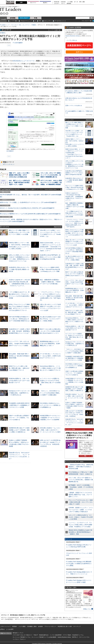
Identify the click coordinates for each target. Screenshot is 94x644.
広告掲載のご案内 (32, 626)
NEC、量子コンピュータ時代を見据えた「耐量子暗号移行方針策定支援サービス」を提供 (19, 182)
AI (35, 21)
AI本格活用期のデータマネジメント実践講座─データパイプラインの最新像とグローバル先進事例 (50, 418)
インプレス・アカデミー (19, 639)
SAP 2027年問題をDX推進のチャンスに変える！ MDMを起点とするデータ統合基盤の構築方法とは (19, 319)
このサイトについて (5, 626)
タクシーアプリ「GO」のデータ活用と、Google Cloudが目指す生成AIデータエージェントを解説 (19, 343)
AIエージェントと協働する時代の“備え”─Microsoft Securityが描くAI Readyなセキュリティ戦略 (50, 269)
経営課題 (13, 18)
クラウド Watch (67, 635)
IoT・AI (76, 2)
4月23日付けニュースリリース (24, 61)
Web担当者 (57, 2)
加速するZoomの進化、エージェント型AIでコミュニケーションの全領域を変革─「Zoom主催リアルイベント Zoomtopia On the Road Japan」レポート (50, 247)
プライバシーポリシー (50, 626)
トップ (3, 19)
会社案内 (40, 626)
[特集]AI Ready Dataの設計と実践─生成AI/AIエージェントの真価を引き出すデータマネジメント (79, 435)
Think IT (36, 635)
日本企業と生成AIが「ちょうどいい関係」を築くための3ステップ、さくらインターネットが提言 (50, 430)
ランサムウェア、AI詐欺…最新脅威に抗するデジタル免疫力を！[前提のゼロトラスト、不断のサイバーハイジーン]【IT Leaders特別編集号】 (31, 220)
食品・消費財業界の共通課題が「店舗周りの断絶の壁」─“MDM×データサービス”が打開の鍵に (50, 282)
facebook (4, 14)
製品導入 (45, 3)
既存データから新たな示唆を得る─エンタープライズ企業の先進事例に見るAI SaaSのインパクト (50, 331)
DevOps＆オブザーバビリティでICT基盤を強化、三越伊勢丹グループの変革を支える (19, 393)
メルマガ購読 (22, 626)
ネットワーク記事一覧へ (55, 30)
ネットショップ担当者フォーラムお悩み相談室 (44, 637)
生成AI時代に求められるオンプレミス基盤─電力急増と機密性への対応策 (19, 269)
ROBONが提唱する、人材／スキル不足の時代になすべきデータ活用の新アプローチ (19, 380)
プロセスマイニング (26, 21)
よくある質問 (10, 629)
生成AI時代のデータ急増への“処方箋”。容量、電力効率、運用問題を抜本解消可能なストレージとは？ (19, 331)
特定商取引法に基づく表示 (65, 626)
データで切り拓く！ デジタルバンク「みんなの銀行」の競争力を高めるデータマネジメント (50, 356)
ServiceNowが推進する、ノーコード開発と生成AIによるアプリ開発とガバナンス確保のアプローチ (50, 368)
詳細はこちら (87, 609)
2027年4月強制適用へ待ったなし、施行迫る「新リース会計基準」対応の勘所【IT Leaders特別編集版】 (31, 196)
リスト (9, 45)
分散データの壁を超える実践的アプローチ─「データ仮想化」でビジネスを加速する (19, 418)
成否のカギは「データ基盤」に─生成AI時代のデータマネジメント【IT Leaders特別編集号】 (28, 202)
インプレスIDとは (72, 40)
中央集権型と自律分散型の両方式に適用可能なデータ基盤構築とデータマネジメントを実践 (19, 405)
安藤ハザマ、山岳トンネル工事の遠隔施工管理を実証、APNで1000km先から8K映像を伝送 (19, 175)
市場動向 (34, 25)
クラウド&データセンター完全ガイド (23, 635)
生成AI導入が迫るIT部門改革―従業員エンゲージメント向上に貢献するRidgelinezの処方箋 (50, 257)
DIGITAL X (75, 637)
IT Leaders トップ (5, 25)
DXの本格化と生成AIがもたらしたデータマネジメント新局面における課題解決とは (50, 405)
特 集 (36, 18)
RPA (40, 21)
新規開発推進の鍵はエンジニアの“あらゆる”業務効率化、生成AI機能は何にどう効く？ (50, 343)
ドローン (63, 3)
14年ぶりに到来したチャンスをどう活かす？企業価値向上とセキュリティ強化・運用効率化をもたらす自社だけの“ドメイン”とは (74, 165)
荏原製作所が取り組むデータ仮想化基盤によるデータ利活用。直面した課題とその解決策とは (19, 430)
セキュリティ (48, 21)
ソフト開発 (70, 2)
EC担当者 (63, 2)
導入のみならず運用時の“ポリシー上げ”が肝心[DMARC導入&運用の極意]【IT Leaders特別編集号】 (31, 214)
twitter (1, 14)
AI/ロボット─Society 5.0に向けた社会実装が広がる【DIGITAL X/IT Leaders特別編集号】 (27, 208)
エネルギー (57, 3)
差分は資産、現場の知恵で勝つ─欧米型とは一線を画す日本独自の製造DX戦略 (19, 356)
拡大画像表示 (10, 151)
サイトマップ (77, 626)
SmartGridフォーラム (78, 635)
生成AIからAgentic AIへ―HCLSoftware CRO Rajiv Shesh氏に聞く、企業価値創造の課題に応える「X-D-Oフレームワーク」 (74, 197)
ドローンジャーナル (84, 637)
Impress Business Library (72, 36)
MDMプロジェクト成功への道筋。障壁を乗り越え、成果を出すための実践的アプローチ (19, 368)
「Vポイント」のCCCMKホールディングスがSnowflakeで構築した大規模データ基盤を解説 (50, 393)
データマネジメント (60, 21)
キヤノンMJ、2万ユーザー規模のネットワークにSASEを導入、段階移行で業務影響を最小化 (51, 175)
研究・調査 (82, 2)
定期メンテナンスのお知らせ (74, 106)
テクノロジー (24, 18)
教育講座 (69, 3)
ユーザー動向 (14, 21)
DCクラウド (33, 3)
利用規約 (14, 626)
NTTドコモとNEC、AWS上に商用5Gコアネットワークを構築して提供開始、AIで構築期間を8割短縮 (51, 182)
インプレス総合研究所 (56, 635)
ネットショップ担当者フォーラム (22, 637)
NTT (4, 164)
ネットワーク (26, 25)
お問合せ (2, 629)
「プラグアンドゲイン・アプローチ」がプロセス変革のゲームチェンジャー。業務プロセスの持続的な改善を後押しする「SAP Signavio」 (50, 296)
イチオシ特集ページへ (86, 456)
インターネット (10, 164)
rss (7, 14)
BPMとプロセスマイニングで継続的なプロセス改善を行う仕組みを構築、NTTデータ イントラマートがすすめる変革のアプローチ (74, 233)
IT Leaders (11, 9)
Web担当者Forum (44, 635)
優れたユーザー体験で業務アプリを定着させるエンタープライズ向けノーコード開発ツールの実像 (19, 232)
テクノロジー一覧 (16, 25)
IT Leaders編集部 (18, 43)
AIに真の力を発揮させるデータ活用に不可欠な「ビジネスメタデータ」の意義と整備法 (50, 319)
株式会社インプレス (18, 633)
